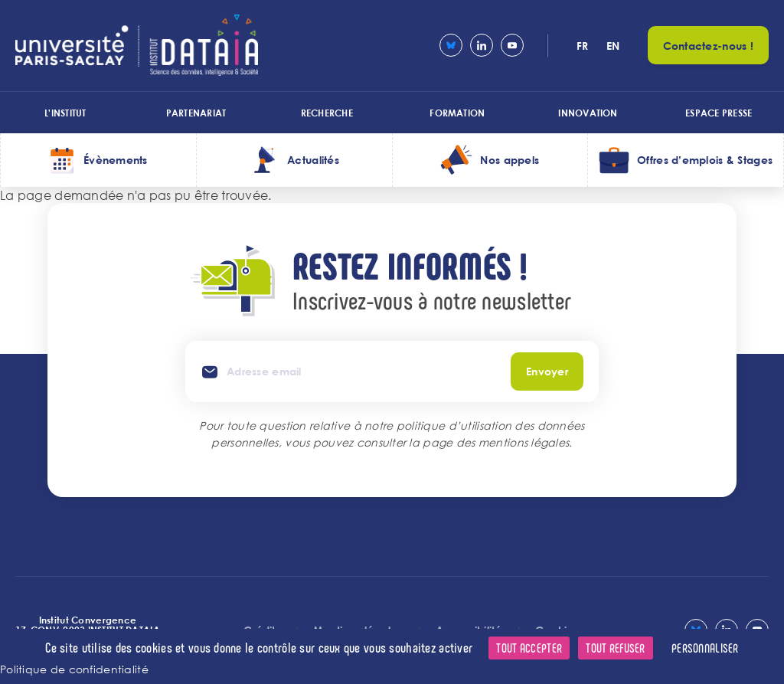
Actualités (313, 160)
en (613, 46)
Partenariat (196, 113)
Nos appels (510, 160)
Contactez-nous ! (708, 46)
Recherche (327, 113)
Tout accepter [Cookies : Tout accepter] (529, 648)
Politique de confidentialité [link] (74, 669)
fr (583, 46)
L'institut (65, 113)
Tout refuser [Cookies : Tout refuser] (615, 648)
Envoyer (547, 371)
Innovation (588, 113)
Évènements (116, 160)
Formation (457, 113)
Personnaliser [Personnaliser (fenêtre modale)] (705, 648)
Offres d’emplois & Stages (705, 160)
